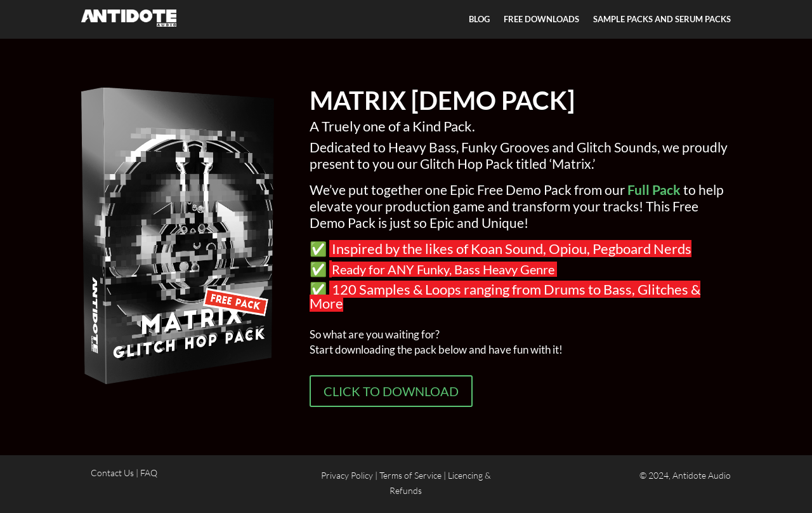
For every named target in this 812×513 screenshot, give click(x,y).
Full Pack (654, 190)
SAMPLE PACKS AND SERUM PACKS (662, 19)
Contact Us (113, 473)
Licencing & (469, 475)
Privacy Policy (347, 475)
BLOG (479, 19)
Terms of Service (410, 475)
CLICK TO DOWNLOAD (391, 391)
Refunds (406, 490)
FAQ (149, 473)
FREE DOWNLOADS (541, 19)
